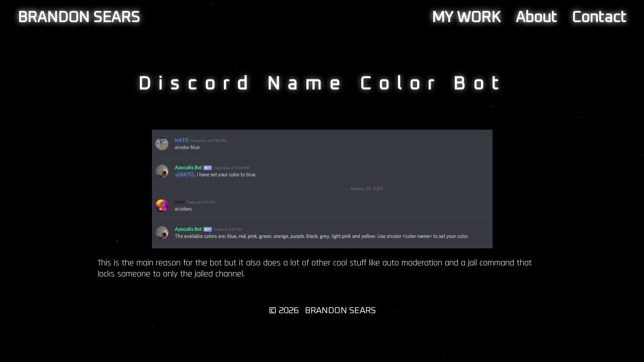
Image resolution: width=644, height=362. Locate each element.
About (536, 18)
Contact (599, 18)
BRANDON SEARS (79, 18)
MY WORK (466, 18)
